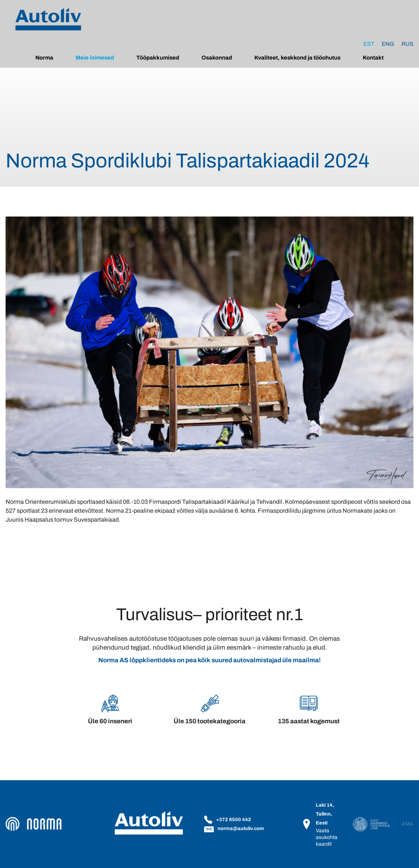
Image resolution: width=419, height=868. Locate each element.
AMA (407, 824)
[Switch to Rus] (407, 44)
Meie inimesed (95, 58)
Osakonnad (217, 58)
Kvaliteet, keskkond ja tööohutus (297, 58)
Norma (44, 58)
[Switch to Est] (369, 44)
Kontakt (373, 58)
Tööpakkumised (158, 58)
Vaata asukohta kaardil (327, 837)
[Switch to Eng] (388, 44)
